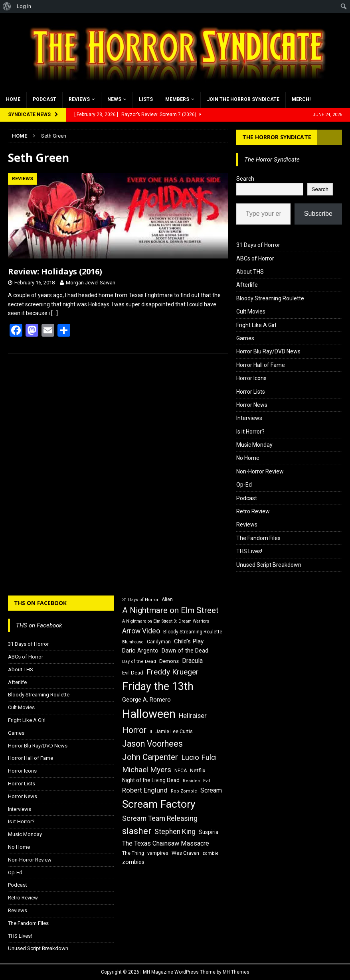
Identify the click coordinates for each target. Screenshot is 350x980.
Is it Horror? (250, 432)
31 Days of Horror (258, 245)
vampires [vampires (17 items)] (158, 853)
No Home (248, 458)
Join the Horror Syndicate (243, 99)
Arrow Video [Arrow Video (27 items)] (141, 631)
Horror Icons (251, 378)
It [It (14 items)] (151, 732)
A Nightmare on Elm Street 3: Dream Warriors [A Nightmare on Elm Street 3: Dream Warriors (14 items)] (166, 621)
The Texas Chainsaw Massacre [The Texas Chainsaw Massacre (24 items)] (166, 843)
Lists (146, 99)
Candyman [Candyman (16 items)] (159, 642)
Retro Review (253, 511)
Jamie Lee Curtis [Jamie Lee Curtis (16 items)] (174, 732)
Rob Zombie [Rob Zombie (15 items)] (184, 791)
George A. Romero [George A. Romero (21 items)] (146, 700)
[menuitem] (7, 6)
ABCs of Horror (255, 258)
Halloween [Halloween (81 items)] (149, 714)
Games (245, 338)
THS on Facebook (40, 603)
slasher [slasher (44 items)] (137, 831)
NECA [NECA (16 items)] (181, 771)
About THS (250, 272)
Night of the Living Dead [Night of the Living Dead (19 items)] (151, 780)
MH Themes (236, 972)
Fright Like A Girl (256, 325)
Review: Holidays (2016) (55, 271)
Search (245, 179)
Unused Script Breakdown (269, 565)
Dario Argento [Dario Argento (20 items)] (140, 651)
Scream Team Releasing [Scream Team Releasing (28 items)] (160, 818)
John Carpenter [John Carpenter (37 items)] (150, 757)
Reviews (79, 99)
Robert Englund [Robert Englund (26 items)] (145, 790)
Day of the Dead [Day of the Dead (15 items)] (139, 662)
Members (177, 99)
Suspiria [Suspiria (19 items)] (209, 832)
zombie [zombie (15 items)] (211, 853)
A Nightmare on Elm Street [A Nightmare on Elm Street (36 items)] (170, 610)
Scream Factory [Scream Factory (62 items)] (159, 804)
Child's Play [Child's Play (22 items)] (189, 641)
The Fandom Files (258, 538)
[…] (54, 313)
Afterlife (247, 285)
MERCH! (301, 99)
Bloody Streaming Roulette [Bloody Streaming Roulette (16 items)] (193, 632)
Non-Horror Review (260, 471)
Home (13, 99)
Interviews (249, 418)
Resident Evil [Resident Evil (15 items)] (196, 781)
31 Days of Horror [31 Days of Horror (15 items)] (140, 600)
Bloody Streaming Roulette (270, 298)
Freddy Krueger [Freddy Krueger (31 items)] (173, 672)
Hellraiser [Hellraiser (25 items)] (193, 716)
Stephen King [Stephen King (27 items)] (175, 832)
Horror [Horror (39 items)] (134, 730)
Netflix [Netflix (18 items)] (198, 770)
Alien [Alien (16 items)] (167, 599)
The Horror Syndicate (277, 137)
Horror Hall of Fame (261, 365)
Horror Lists (251, 392)
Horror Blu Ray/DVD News (268, 351)
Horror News (252, 405)
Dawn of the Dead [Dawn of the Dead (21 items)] (185, 651)
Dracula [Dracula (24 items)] (192, 661)
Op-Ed (244, 485)
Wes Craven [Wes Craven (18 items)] (185, 853)
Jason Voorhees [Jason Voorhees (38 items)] (152, 744)
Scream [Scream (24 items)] (211, 790)
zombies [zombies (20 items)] (133, 862)
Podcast (44, 99)
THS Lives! (249, 551)
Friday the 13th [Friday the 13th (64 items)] (158, 686)
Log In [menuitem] (24, 6)
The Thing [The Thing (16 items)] (133, 853)
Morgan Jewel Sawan (91, 283)
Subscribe (318, 214)
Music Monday (254, 445)
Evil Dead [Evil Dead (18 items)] (133, 673)
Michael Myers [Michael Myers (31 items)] (147, 770)
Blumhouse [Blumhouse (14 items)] (133, 642)
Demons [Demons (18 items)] (169, 661)
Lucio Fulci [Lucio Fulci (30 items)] (199, 757)
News (114, 99)
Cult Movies (251, 312)
